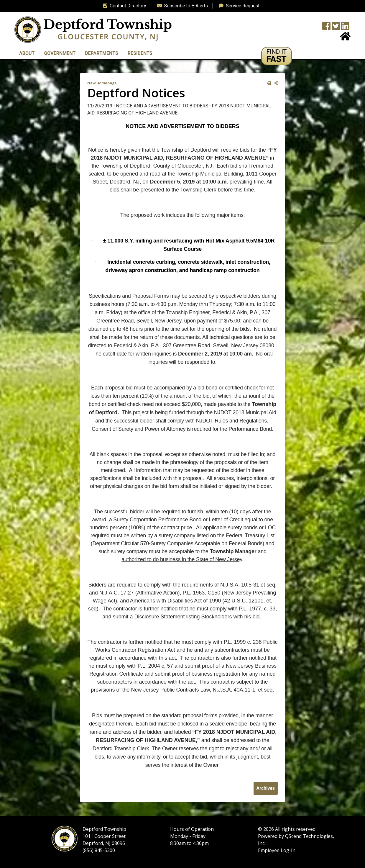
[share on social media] (275, 83)
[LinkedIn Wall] (345, 28)
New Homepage (102, 83)
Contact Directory (124, 6)
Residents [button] (140, 53)
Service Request (238, 6)
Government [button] (60, 53)
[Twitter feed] (336, 28)
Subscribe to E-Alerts (181, 6)
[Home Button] (345, 38)
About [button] (27, 53)
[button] (277, 56)
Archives (266, 788)
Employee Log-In (277, 850)
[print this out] (268, 83)
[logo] (93, 29)
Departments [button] (102, 53)
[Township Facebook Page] (326, 28)
